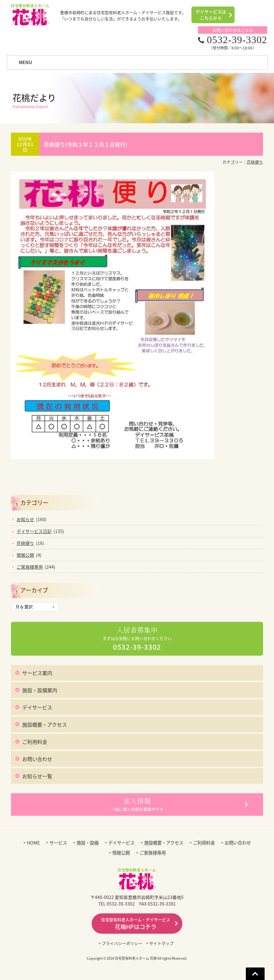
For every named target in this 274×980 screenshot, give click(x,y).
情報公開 (25, 555)
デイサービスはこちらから (211, 15)
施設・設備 (88, 843)
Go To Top (255, 974)
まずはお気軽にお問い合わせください (137, 639)
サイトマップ (161, 943)
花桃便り (255, 162)
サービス (58, 843)
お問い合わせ (37, 759)
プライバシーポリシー (122, 943)
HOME (33, 843)
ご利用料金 (35, 742)
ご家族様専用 (30, 567)
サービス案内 (37, 673)
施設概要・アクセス (45, 724)
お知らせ (25, 519)
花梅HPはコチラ (136, 924)
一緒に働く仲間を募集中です (137, 804)
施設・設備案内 (40, 690)
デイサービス (37, 707)
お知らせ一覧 (37, 776)
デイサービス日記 (34, 531)
